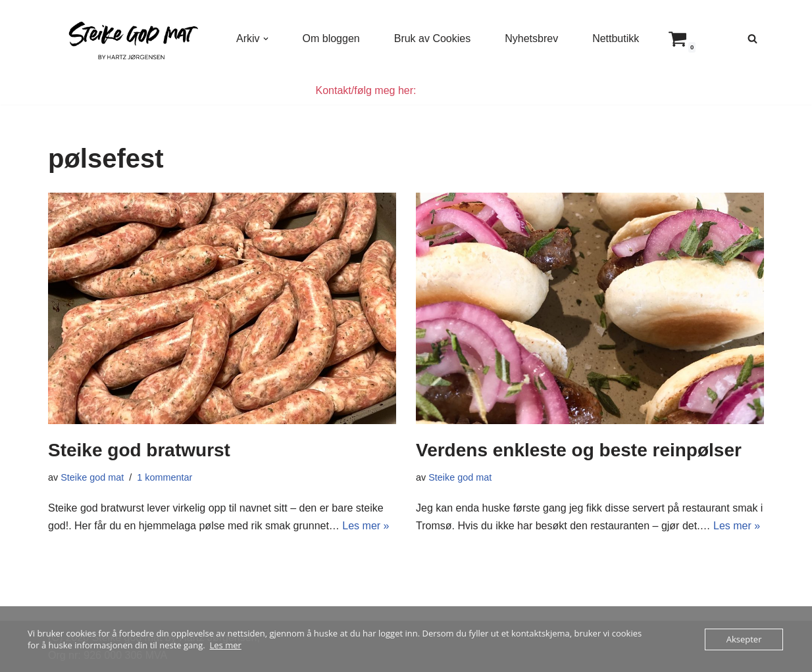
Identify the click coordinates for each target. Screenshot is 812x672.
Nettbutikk (616, 38)
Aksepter (744, 639)
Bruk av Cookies (433, 38)
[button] (266, 39)
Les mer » (366, 526)
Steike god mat (92, 477)
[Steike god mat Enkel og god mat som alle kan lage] (131, 38)
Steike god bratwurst (139, 450)
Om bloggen (331, 38)
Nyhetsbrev (531, 38)
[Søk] (752, 38)
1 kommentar (165, 477)
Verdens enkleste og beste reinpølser (579, 450)
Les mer (226, 645)
